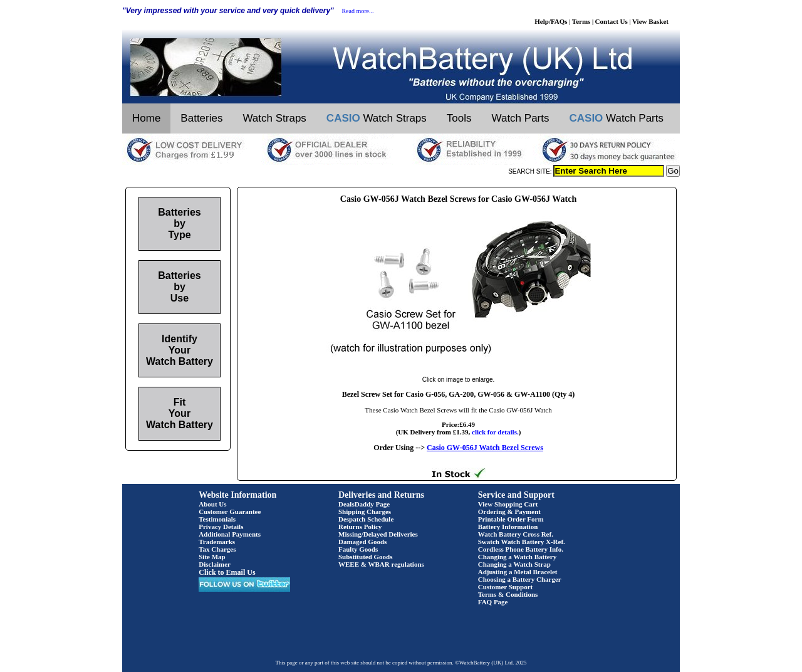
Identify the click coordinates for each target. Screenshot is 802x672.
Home (146, 118)
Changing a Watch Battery (517, 557)
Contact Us (612, 21)
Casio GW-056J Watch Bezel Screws (485, 448)
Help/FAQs (551, 21)
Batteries (201, 118)
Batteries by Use (179, 287)
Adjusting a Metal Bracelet (518, 572)
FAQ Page (493, 602)
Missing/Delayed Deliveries (378, 534)
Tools (459, 118)
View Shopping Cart (508, 504)
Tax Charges (217, 549)
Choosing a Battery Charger (520, 579)
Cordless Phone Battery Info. (521, 549)
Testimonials (217, 519)
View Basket (650, 21)
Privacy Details (221, 527)
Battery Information (508, 527)
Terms (581, 21)
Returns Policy (360, 527)
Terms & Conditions (508, 594)
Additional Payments (230, 534)
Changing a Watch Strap (514, 564)
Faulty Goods (358, 549)
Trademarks (217, 542)
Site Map (212, 557)
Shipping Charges (365, 512)
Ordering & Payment (509, 512)
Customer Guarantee (230, 512)
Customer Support (506, 587)
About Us (212, 504)
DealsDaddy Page (364, 504)
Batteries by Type (179, 223)
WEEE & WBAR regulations (381, 564)
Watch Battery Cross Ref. (516, 534)
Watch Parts (521, 118)
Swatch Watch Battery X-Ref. (522, 542)
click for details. (495, 432)
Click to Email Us (227, 572)
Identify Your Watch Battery (180, 350)
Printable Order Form (511, 519)
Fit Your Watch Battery (180, 413)
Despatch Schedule (366, 519)
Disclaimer (215, 564)
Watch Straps (274, 118)
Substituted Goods (366, 557)
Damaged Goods (362, 542)
